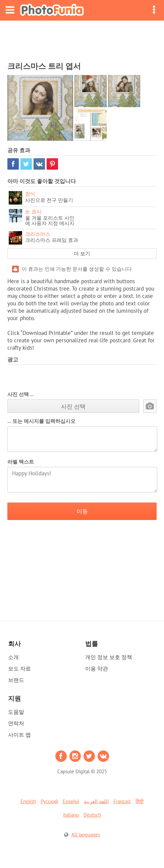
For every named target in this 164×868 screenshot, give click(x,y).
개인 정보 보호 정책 (109, 657)
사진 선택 (73, 406)
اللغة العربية (96, 801)
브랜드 (16, 680)
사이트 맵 (19, 735)
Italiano (71, 815)
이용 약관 (97, 668)
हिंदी (140, 801)
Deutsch (92, 815)
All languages (86, 835)
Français (122, 801)
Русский (49, 801)
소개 (13, 657)
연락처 (16, 723)
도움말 (16, 712)
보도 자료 (19, 668)
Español (71, 801)
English (28, 801)
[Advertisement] (82, 39)
